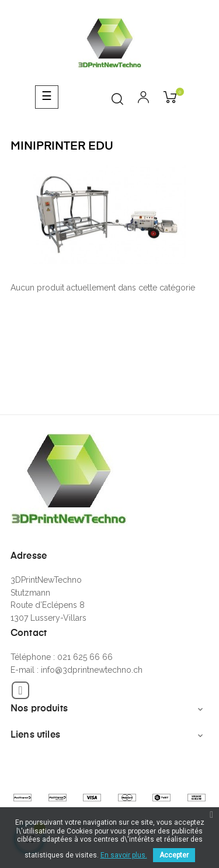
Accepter (174, 855)
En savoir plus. (124, 855)
